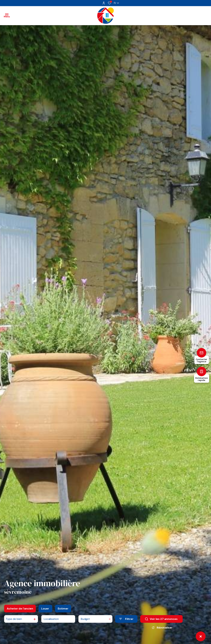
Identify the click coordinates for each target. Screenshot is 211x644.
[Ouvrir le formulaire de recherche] (126, 619)
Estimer (63, 609)
